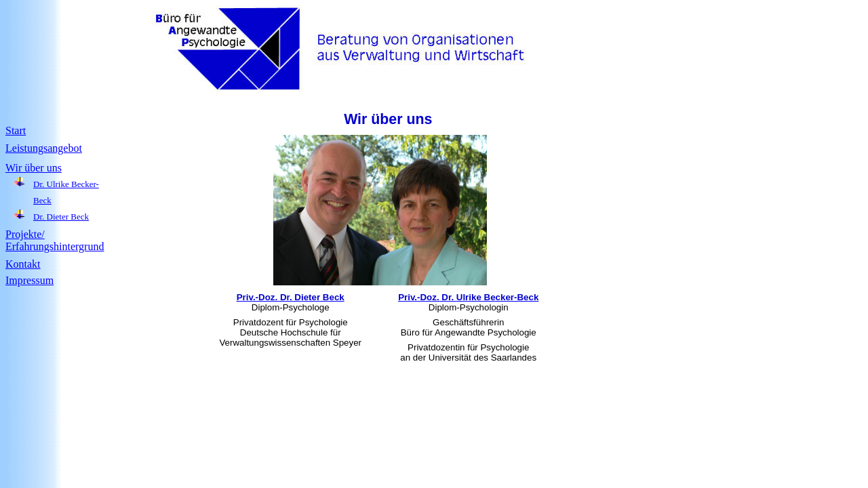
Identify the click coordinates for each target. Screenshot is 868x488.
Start (16, 130)
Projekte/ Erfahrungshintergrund (55, 240)
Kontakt (23, 264)
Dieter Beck (68, 217)
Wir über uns (34, 168)
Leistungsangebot (44, 148)
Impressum (29, 280)
